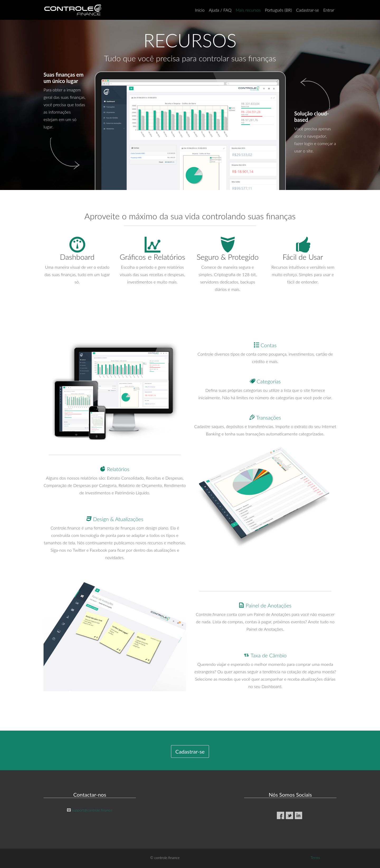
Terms (315, 858)
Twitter (289, 815)
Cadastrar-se (308, 10)
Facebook (281, 815)
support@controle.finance (92, 810)
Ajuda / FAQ (220, 10)
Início (200, 10)
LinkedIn (298, 815)
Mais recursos (248, 10)
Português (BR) (278, 10)
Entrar (329, 10)
